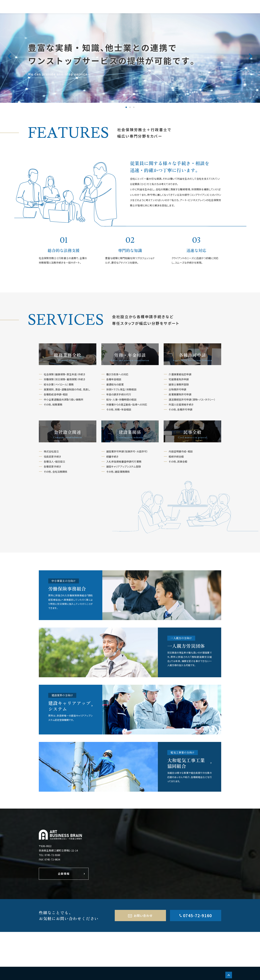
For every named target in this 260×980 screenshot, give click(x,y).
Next (250, 61)
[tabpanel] (130, 58)
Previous (9, 61)
